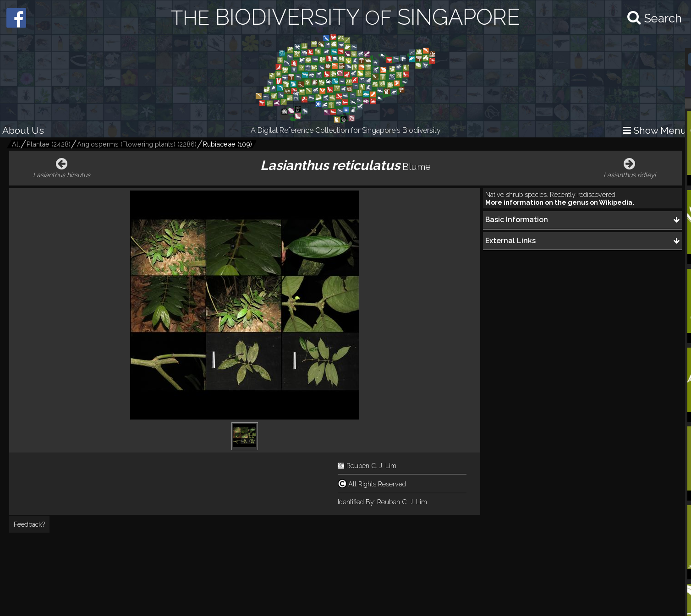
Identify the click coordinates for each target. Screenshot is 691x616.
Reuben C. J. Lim (371, 466)
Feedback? (29, 524)
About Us (23, 130)
